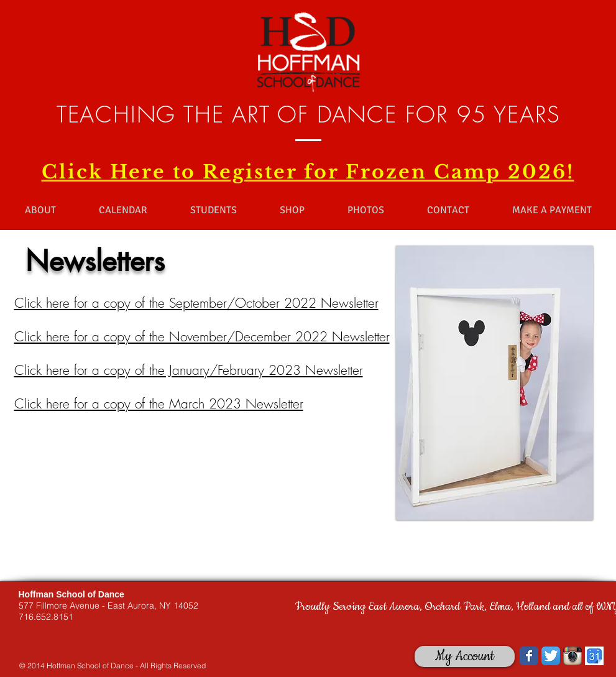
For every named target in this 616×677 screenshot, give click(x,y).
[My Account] (465, 656)
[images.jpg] (594, 656)
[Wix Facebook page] (529, 656)
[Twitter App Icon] (551, 656)
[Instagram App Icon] (572, 656)
